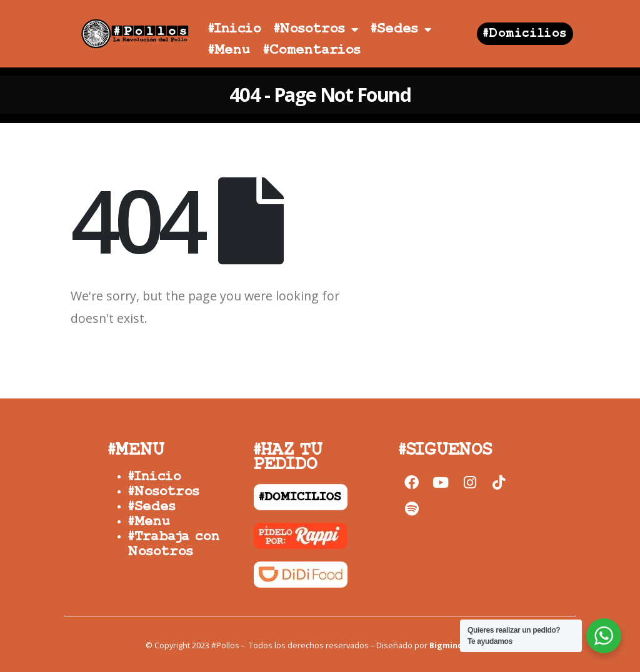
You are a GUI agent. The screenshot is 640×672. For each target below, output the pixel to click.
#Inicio (235, 29)
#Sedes (401, 29)
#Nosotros (316, 29)
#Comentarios (312, 50)
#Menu (229, 50)
